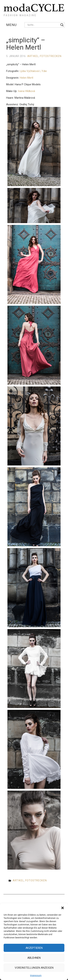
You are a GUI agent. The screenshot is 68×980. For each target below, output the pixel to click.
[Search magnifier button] (62, 25)
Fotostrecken (51, 56)
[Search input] (43, 25)
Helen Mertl (26, 78)
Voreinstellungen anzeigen (34, 968)
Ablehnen (34, 958)
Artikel (33, 56)
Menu (11, 25)
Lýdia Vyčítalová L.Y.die (33, 71)
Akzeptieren (34, 948)
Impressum (36, 975)
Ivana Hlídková (26, 91)
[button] (63, 908)
